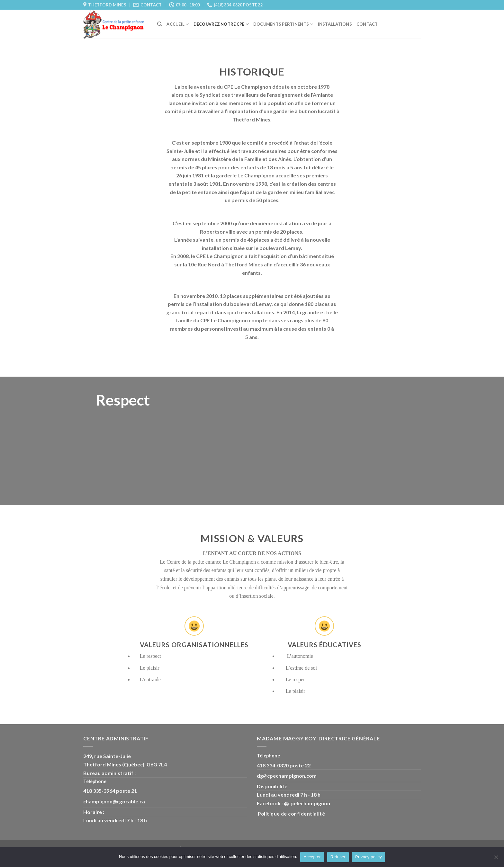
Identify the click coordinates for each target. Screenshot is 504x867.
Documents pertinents (283, 24)
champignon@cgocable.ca (114, 801)
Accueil (178, 24)
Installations (335, 24)
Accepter (312, 857)
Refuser (338, 857)
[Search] (160, 24)
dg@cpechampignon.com (287, 776)
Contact (367, 24)
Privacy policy (369, 857)
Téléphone (95, 781)
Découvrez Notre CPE (221, 24)
